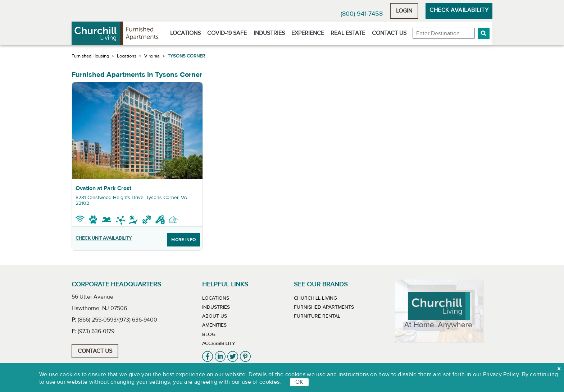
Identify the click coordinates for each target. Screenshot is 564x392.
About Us (215, 316)
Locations (185, 33)
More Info (184, 240)
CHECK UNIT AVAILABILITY (104, 238)
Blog (209, 335)
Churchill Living (315, 298)
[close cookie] (559, 369)
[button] (484, 33)
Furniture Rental (317, 316)
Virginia (152, 56)
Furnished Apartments (324, 307)
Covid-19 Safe (227, 33)
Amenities (214, 325)
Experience (308, 33)
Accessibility (219, 343)
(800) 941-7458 (362, 14)
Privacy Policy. (502, 374)
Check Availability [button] (459, 10)
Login (404, 11)
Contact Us (389, 33)
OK (299, 382)
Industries (269, 33)
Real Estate (348, 33)
